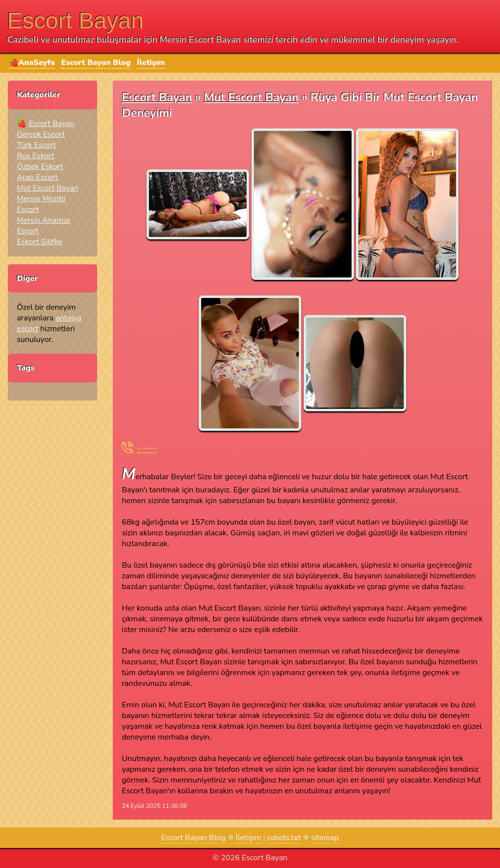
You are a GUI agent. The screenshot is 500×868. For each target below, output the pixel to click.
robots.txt (284, 838)
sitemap (325, 838)
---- (147, 448)
